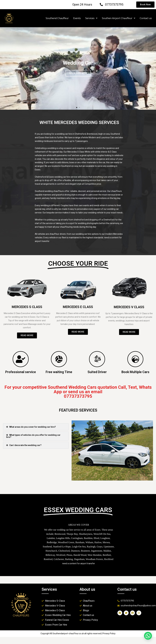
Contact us (146, 18)
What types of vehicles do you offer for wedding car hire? (33, 436)
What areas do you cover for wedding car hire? (33, 427)
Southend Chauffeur (57, 18)
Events (77, 18)
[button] (77, 107)
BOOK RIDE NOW (78, 73)
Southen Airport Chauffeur (119, 18)
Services (91, 18)
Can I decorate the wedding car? (25, 445)
